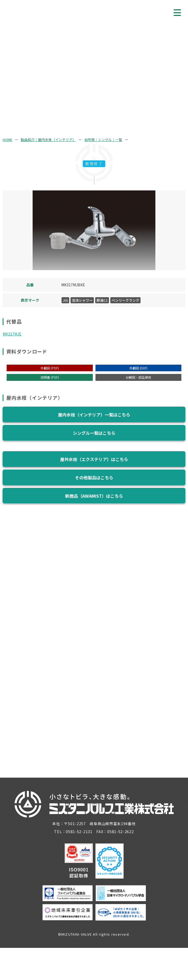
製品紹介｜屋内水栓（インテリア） (48, 140)
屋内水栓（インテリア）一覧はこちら (94, 415)
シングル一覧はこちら (94, 433)
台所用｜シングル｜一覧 (103, 140)
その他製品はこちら (94, 478)
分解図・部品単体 (138, 377)
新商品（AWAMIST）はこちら (94, 496)
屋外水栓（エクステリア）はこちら (94, 459)
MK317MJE (12, 334)
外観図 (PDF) (50, 368)
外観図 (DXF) (138, 368)
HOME (7, 140)
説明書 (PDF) (50, 377)
